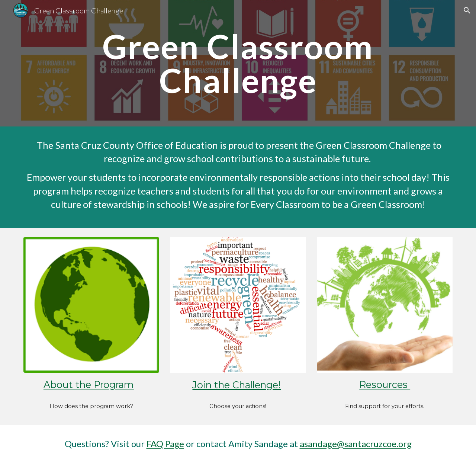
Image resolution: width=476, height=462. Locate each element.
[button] (467, 10)
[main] (238, 63)
